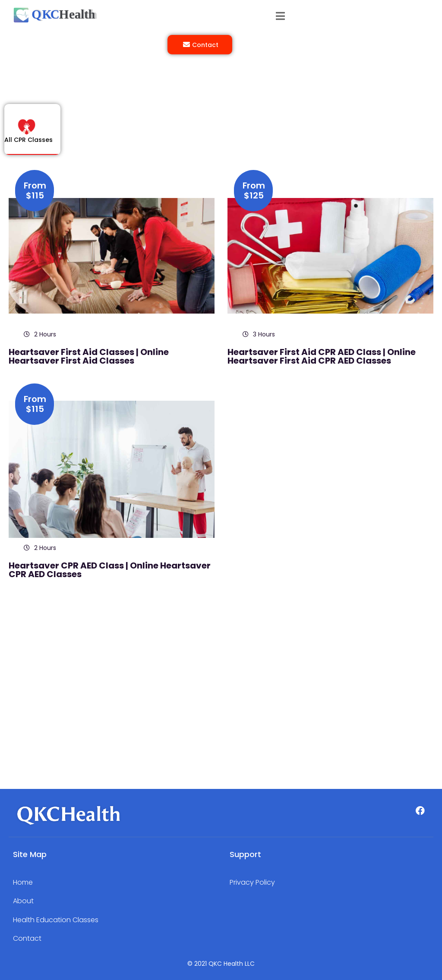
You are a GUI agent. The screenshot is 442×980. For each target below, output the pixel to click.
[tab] (32, 136)
